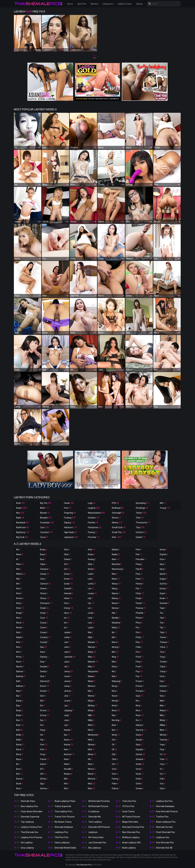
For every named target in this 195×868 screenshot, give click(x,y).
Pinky (140, 637)
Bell (19, 730)
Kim (67, 784)
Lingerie (94, 508)
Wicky (164, 720)
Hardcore (70, 527)
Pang (139, 564)
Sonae (140, 788)
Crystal (44, 642)
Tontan (164, 662)
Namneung (118, 569)
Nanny (116, 598)
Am (19, 584)
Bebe (19, 715)
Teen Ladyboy (95, 822)
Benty (20, 745)
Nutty (116, 735)
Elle (43, 701)
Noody (116, 701)
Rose (140, 715)
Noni (115, 691)
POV (115, 503)
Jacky (68, 637)
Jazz (67, 662)
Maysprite (94, 671)
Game (44, 764)
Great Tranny (128, 811)
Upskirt (141, 537)
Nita (115, 662)
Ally (19, 579)
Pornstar (94, 537)
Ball (19, 681)
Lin (90, 608)
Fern (44, 745)
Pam (139, 550)
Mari (91, 657)
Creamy (45, 637)
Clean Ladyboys (62, 843)
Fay (43, 740)
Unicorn (164, 686)
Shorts (116, 518)
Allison (21, 574)
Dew (43, 676)
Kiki (66, 779)
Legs (92, 503)
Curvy (44, 537)
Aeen (20, 554)
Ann (19, 618)
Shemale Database (64, 827)
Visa (163, 696)
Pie (138, 628)
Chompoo (46, 603)
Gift (43, 774)
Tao (163, 628)
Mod (91, 764)
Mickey (93, 706)
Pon (138, 652)
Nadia (116, 554)
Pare (139, 574)
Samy (139, 735)
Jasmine (70, 657)
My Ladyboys (95, 848)
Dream (45, 691)
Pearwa (141, 608)
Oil (114, 749)
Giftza (44, 779)
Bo (18, 764)
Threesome (143, 523)
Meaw (92, 676)
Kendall (68, 769)
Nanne (116, 593)
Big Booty (23, 532)
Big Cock (22, 537)
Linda (91, 613)
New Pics (82, 4)
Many (92, 652)
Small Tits (119, 532)
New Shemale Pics (131, 832)
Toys (140, 527)
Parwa (140, 584)
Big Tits (46, 503)
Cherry (45, 598)
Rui (139, 720)
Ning (115, 657)
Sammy (141, 730)
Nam (116, 559)
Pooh (139, 667)
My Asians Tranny (63, 822)
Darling (44, 657)
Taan (163, 608)
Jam (67, 642)
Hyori (68, 613)
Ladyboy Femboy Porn (31, 827)
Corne (44, 628)
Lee (91, 589)
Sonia (163, 550)
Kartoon (69, 754)
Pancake (141, 559)
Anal (20, 503)
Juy (67, 725)
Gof (67, 564)
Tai (162, 613)
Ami (19, 589)
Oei (114, 740)
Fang (43, 730)
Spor (163, 564)
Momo (92, 769)
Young (165, 508)
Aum (20, 662)
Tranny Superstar (63, 806)
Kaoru (68, 740)
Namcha (117, 564)
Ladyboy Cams (125, 4)
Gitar (67, 554)
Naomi (116, 603)
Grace (68, 574)
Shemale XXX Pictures (99, 827)
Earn (43, 696)
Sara (139, 745)
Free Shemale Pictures (167, 811)
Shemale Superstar (30, 817)
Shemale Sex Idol (164, 827)
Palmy (116, 788)
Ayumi (20, 667)
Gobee (68, 559)
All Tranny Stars (96, 837)
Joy (67, 706)
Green (68, 579)
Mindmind (94, 735)
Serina (140, 754)
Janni (67, 652)
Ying (163, 749)
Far (42, 735)
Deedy (44, 671)
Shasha (140, 759)
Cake (43, 564)
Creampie (47, 523)
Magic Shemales (130, 822)
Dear (43, 662)
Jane (67, 647)
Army (20, 657)
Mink (91, 740)
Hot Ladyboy (27, 843)
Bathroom (22, 527)
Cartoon (45, 584)
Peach (140, 603)
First (44, 749)
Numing (116, 720)
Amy (20, 608)
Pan (139, 554)
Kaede (68, 730)
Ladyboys (93, 832)
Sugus (164, 579)
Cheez (44, 593)
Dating (139, 4)
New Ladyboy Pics (29, 806)
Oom (115, 774)
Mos (91, 788)
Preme (140, 686)
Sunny (164, 589)
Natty (116, 628)
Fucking (70, 518)
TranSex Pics (162, 817)
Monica (92, 779)
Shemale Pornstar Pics (133, 827)
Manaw (93, 642)
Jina (67, 696)
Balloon (21, 686)
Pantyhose (95, 527)
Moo (91, 784)
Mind (91, 730)
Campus (45, 569)
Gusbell (68, 589)
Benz (20, 749)
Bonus (20, 779)
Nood (115, 696)
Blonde (45, 513)
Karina (68, 745)
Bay (19, 706)
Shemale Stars (28, 801)
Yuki (163, 779)
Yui (163, 774)
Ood (115, 769)
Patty (140, 593)
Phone (140, 618)
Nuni (115, 725)
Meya (91, 701)
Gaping (69, 523)
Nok (114, 676)
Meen (91, 681)
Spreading (143, 503)
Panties (93, 523)
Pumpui (140, 691)
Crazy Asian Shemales (32, 811)
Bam (19, 691)
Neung (116, 647)
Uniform (141, 532)
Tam (163, 618)
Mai (90, 632)
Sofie (139, 784)
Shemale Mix (95, 817)
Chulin (44, 608)
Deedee (45, 667)
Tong (163, 657)
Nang (115, 589)
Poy (139, 676)
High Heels (70, 532)
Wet (163, 503)
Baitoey (21, 676)
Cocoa (44, 623)
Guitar (68, 584)
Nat (114, 613)
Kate (67, 759)
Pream (140, 681)
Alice (20, 564)
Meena (92, 686)
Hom (67, 603)
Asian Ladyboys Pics (166, 822)
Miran (92, 754)
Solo (117, 537)
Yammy (164, 740)
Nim (115, 652)
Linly (91, 618)
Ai (18, 559)
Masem (93, 662)
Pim (138, 632)
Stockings (142, 508)
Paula (139, 598)
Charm (44, 589)
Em (43, 706)
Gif (42, 769)
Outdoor (93, 518)
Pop (139, 671)
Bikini (45, 508)
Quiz (139, 696)
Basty (20, 701)
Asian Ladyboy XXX (131, 843)
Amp (19, 603)
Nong (115, 686)
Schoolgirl (118, 513)
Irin (66, 623)
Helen (68, 598)
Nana (116, 579)
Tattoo (141, 513)
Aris (19, 647)
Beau (19, 710)
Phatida (140, 613)
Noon (116, 710)
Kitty (91, 550)
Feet (68, 508)
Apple (20, 637)
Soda (140, 774)
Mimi (92, 725)
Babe (20, 518)
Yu (162, 769)
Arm (19, 652)
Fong (43, 754)
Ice (67, 618)
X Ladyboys (94, 811)
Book (19, 784)
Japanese (71, 537)
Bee (19, 720)
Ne (115, 632)
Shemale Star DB (164, 848)
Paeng (116, 779)
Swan (164, 598)
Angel (20, 613)
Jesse (68, 676)
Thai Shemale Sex (29, 832)
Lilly (90, 598)
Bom (19, 769)
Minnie (92, 745)
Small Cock (119, 527)
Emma (45, 710)
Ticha (164, 647)
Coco (44, 618)
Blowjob (46, 518)
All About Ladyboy (131, 837)
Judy (67, 715)
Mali (91, 637)
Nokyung (117, 681)
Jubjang (69, 710)
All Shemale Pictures (98, 806)
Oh (114, 745)
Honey (68, 608)
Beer (20, 725)
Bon (19, 774)
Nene (115, 642)
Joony (68, 701)
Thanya (164, 642)
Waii (162, 701)
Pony (139, 662)
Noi (114, 671)
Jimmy (68, 691)
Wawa (164, 710)
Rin (138, 701)
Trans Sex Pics (129, 801)
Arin (20, 642)
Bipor (19, 759)
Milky (91, 720)
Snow (139, 769)
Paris (140, 579)
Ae (18, 550)
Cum (44, 527)
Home (70, 4)
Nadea (116, 550)
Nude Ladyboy (129, 848)
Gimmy (44, 788)
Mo (90, 759)
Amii (19, 593)
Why (163, 715)
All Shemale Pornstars (99, 801)
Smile (140, 764)
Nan (115, 574)
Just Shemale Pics (97, 843)
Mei (90, 691)
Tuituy (163, 671)
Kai (67, 735)
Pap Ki (140, 569)
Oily (114, 754)
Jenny (68, 671)
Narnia (116, 608)
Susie (163, 593)
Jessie (68, 681)
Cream (44, 632)
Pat (139, 589)
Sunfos (164, 584)
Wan (163, 706)
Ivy (66, 628)
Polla (139, 647)
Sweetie (164, 603)
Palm (115, 784)
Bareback (23, 523)
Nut (115, 730)
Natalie (116, 618)
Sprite (163, 574)
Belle (19, 740)
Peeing (93, 532)
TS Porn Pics (128, 806)
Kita (67, 788)
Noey (115, 667)
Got (67, 569)
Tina (163, 652)
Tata (163, 632)
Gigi (43, 784)
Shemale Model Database (67, 848)
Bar (19, 696)
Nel (114, 637)
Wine (163, 730)
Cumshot (47, 532)
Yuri (162, 784)
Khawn (68, 774)
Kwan (91, 554)
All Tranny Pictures (131, 817)
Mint (91, 749)
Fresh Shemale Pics (165, 832)
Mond (92, 774)
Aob (19, 632)
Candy (45, 574)
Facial (69, 503)
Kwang (92, 559)
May (91, 667)
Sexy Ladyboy (27, 848)
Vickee (164, 691)
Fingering (70, 513)
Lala (91, 579)
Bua (43, 559)
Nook (115, 706)
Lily (91, 603)
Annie (20, 628)
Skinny (117, 523)
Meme (92, 696)
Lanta (92, 584)
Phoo (139, 623)
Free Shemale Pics (165, 843)
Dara (43, 652)
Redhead (118, 508)
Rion (139, 710)
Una (162, 681)
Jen (67, 667)
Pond (140, 657)
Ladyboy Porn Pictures (31, 837)
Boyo (43, 554)
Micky (91, 710)
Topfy (163, 667)
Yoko (164, 759)
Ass (20, 513)
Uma (163, 676)
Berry (20, 754)
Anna (20, 623)
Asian (22, 508)
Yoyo (164, 764)
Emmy (45, 715)
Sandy (140, 740)
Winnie (164, 735)
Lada (91, 574)
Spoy (163, 569)
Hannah (69, 593)
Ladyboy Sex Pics (164, 801)
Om (115, 764)
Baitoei (20, 671)
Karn (68, 749)
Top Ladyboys (27, 822)
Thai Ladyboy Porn (63, 811)
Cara (43, 579)
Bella (20, 735)
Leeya (92, 593)
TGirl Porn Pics (61, 837)
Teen (140, 518)
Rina (139, 706)
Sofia (139, 779)
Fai (42, 725)
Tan (162, 623)
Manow (92, 647)
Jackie (68, 632)
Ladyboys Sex (163, 837)
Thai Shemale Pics (84, 865)
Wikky (163, 725)
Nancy (116, 584)
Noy (114, 715)
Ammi (20, 598)
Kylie (91, 564)
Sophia (164, 554)
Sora (163, 559)
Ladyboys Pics (61, 832)
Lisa (91, 623)
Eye (43, 720)
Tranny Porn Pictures (65, 817)
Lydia (91, 628)
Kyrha (91, 569)
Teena (164, 637)
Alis (19, 569)
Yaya (163, 745)
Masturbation (96, 513)
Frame (45, 759)
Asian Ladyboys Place (65, 801)
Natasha (117, 623)
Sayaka (140, 749)
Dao (43, 647)
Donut (44, 686)
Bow (19, 788)
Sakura (140, 725)
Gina (67, 550)
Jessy (68, 686)
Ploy (139, 642)
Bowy (44, 550)
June (67, 720)
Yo (163, 754)
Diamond (45, 681)
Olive (115, 759)
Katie (67, 764)
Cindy (44, 613)
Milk (91, 715)
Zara (163, 788)
